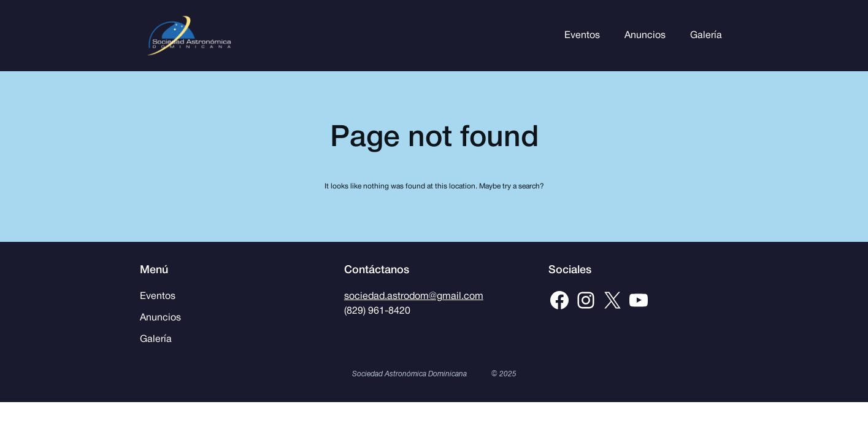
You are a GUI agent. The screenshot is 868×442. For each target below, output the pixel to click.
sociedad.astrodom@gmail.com (414, 297)
